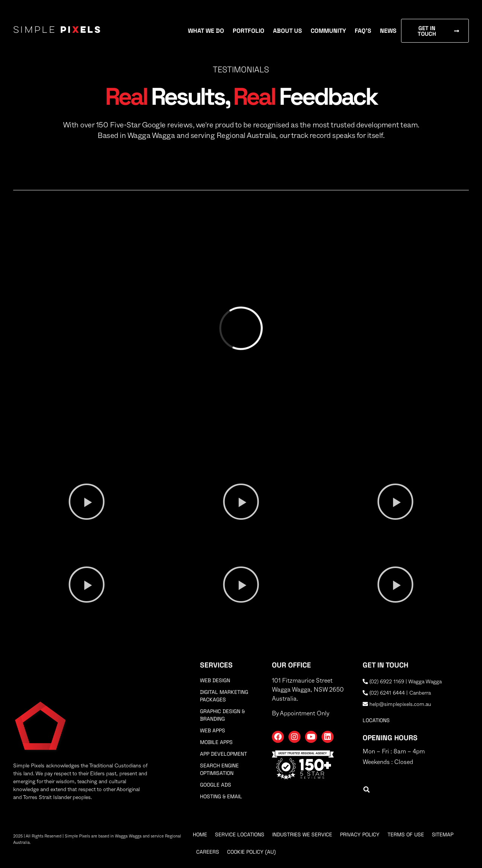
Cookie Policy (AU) (251, 852)
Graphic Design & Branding (222, 715)
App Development (223, 754)
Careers (208, 852)
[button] (87, 502)
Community (328, 31)
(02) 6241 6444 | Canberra (397, 693)
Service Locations (240, 834)
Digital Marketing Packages (224, 696)
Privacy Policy (360, 834)
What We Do (206, 31)
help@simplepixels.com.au (397, 704)
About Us (288, 31)
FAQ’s (363, 31)
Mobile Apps (216, 742)
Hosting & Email (221, 796)
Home (200, 834)
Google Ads (216, 785)
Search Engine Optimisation (219, 769)
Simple (57, 31)
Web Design (215, 680)
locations (376, 720)
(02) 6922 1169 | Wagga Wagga (402, 682)
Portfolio (249, 31)
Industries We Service (302, 834)
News (388, 31)
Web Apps (213, 730)
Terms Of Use (406, 834)
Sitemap (443, 834)
